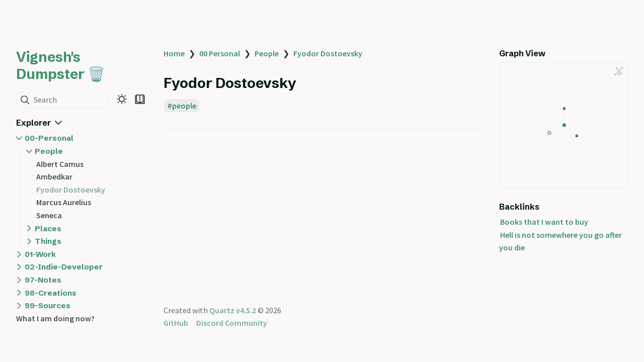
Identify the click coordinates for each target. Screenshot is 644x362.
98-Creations (51, 293)
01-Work (40, 254)
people (184, 106)
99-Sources (48, 305)
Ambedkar (54, 176)
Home (174, 53)
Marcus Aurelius (64, 202)
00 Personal (220, 53)
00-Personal (49, 138)
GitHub (176, 323)
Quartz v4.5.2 (233, 310)
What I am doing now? (55, 318)
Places (48, 229)
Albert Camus (60, 164)
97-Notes (43, 280)
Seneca (49, 215)
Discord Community (232, 323)
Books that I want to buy (544, 222)
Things (48, 241)
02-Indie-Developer (64, 267)
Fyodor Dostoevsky (71, 190)
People (49, 151)
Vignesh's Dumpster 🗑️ (61, 65)
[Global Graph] (619, 71)
